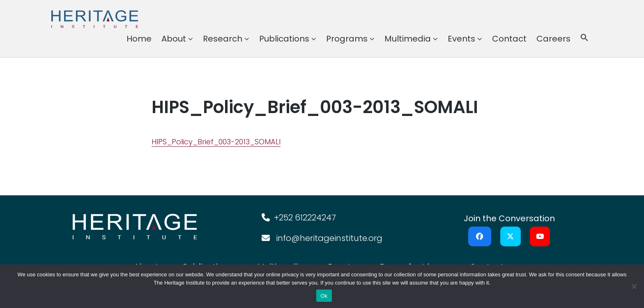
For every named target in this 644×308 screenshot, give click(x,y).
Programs (347, 39)
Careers (553, 39)
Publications (284, 39)
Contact (509, 39)
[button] (584, 39)
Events (461, 39)
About (174, 39)
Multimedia (408, 39)
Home (139, 39)
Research (223, 39)
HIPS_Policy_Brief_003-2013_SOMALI (216, 142)
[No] (634, 286)
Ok (324, 296)
